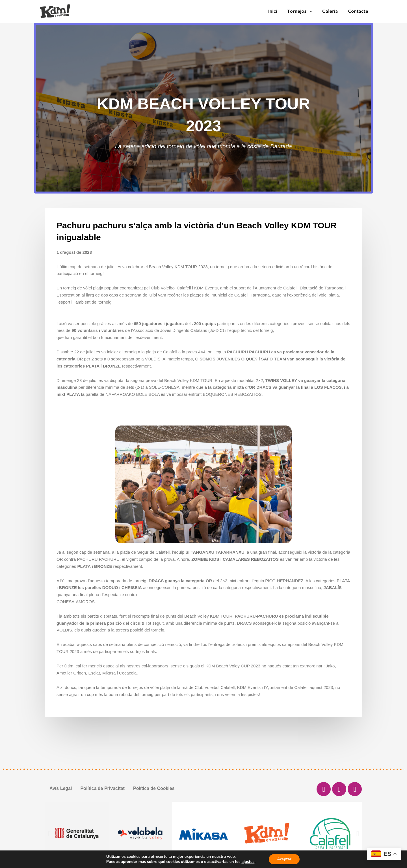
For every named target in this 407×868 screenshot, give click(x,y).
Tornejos (303, 11)
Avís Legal (61, 788)
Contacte (359, 11)
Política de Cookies (154, 788)
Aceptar (284, 859)
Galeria (332, 11)
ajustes (248, 862)
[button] (49, 834)
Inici (277, 11)
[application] (313, 11)
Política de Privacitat (102, 788)
